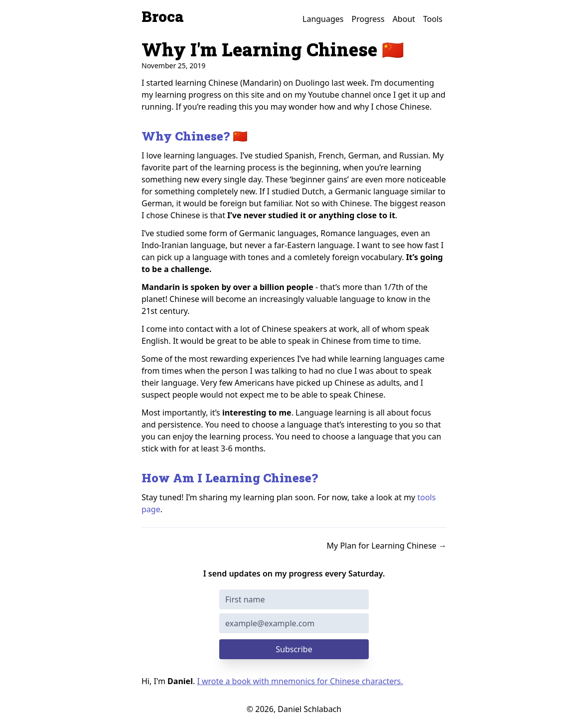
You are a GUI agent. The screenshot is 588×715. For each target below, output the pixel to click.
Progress (368, 19)
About (404, 19)
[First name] (294, 599)
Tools (433, 19)
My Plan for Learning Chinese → (387, 546)
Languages (323, 19)
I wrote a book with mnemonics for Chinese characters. (300, 681)
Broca (163, 16)
